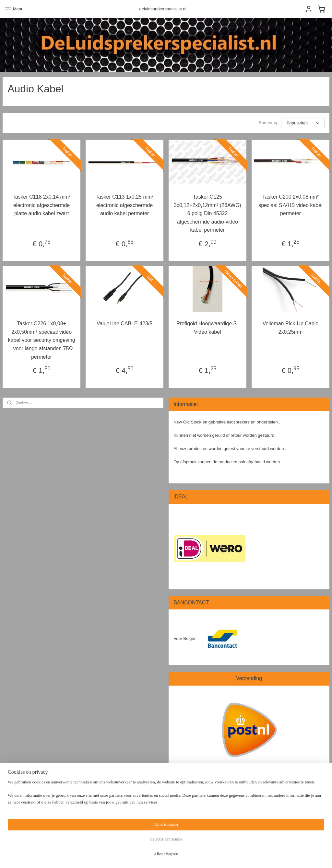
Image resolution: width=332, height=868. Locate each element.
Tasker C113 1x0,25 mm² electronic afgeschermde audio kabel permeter (125, 205)
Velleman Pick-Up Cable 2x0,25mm (291, 328)
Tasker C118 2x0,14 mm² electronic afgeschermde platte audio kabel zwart (42, 205)
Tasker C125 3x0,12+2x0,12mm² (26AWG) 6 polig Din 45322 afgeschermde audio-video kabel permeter (207, 213)
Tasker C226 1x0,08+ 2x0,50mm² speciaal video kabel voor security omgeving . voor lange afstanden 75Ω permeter (41, 340)
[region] (123, 844)
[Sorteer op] (303, 123)
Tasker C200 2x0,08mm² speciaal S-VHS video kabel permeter (290, 205)
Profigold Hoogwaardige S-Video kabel (207, 328)
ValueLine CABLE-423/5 (124, 324)
